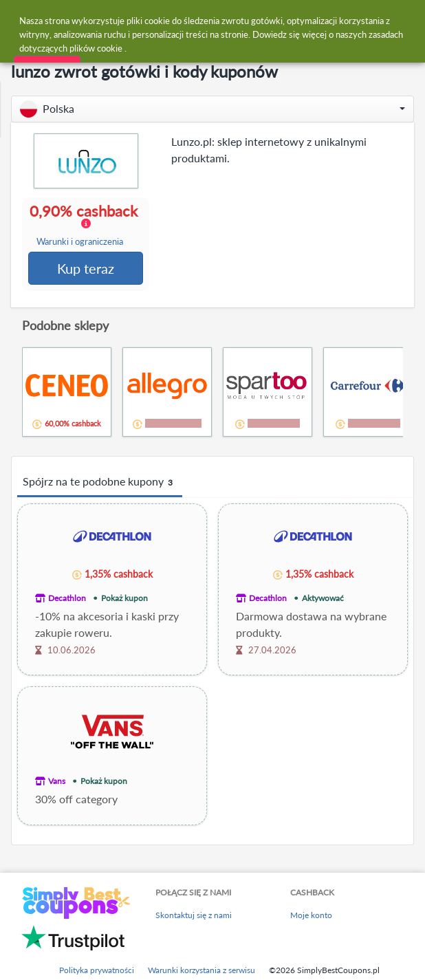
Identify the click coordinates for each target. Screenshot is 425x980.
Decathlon (67, 599)
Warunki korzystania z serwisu (201, 971)
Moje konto (311, 916)
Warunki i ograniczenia (80, 242)
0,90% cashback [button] (86, 226)
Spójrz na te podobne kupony (100, 483)
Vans (57, 782)
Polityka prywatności (97, 971)
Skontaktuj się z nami (194, 916)
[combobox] (226, 19)
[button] (212, 109)
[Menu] (18, 20)
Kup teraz (86, 269)
